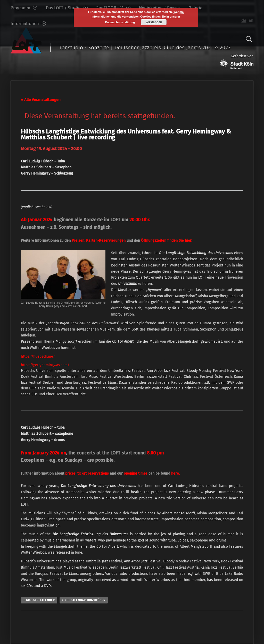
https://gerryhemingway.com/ (45, 365)
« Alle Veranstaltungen (41, 100)
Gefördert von (237, 62)
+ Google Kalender (39, 600)
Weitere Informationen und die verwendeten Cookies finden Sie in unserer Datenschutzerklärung (138, 17)
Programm (24, 8)
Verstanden (154, 22)
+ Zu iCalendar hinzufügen (84, 600)
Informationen (28, 23)
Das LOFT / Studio (67, 8)
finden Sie (163, 241)
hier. (188, 241)
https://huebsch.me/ (38, 356)
